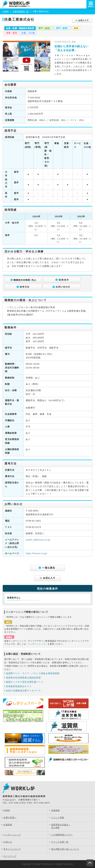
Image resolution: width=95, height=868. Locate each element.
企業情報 (8, 825)
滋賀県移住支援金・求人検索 (61, 826)
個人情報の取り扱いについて (65, 849)
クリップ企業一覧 (60, 842)
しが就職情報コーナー (62, 835)
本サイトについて (12, 849)
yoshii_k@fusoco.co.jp (38, 540)
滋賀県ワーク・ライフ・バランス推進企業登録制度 (33, 673)
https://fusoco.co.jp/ (36, 553)
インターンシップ (37, 644)
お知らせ (8, 842)
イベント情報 (58, 818)
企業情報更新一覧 (21, 11)
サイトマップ (10, 856)
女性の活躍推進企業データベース (23, 691)
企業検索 (56, 810)
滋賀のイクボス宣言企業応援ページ (24, 682)
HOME (6, 11)
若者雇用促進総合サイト (19, 686)
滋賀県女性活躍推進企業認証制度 (23, 678)
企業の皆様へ (10, 818)
